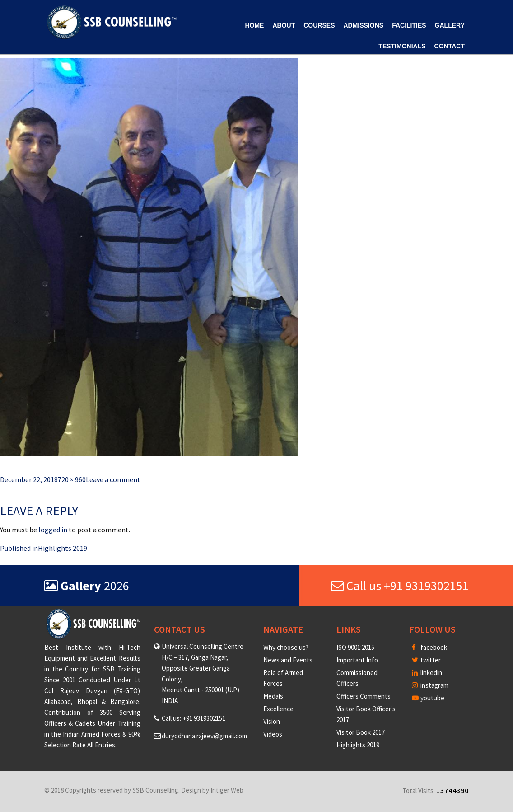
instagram (430, 685)
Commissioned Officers (357, 678)
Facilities (409, 25)
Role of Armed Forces (283, 678)
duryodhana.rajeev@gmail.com (204, 736)
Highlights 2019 (358, 745)
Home (254, 25)
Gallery (450, 25)
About (284, 25)
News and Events (288, 660)
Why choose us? (286, 647)
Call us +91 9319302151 (400, 586)
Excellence (278, 709)
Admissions (363, 25)
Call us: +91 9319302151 (194, 718)
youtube (428, 698)
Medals (273, 696)
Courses (319, 25)
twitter (426, 660)
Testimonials (402, 46)
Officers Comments (364, 696)
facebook (429, 647)
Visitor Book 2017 (361, 732)
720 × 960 (72, 479)
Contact (450, 46)
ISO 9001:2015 (355, 647)
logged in (53, 530)
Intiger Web (227, 790)
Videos (273, 734)
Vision (272, 721)
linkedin (427, 673)
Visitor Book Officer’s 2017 (366, 714)
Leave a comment (113, 479)
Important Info (357, 660)
